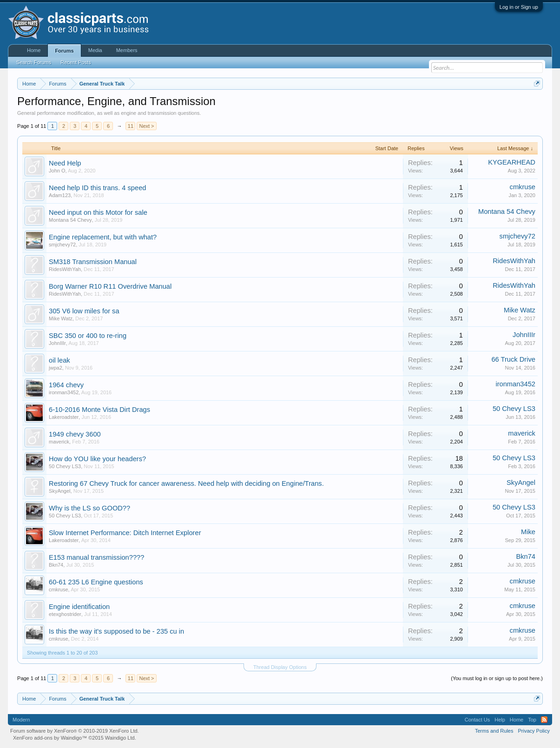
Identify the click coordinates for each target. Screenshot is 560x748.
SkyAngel (59, 491)
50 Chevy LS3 (514, 409)
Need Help (65, 163)
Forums (64, 51)
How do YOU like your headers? (97, 459)
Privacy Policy (534, 731)
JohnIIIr (57, 343)
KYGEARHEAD (512, 162)
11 (131, 126)
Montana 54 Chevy (70, 220)
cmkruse (523, 187)
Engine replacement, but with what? (103, 237)
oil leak (59, 360)
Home (34, 50)
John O (57, 171)
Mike (528, 532)
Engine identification (79, 607)
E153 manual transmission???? (96, 557)
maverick (59, 442)
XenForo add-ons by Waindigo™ (50, 738)
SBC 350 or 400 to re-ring (88, 336)
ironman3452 (64, 392)
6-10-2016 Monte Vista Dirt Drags (99, 410)
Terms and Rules (494, 731)
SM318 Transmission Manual (93, 262)
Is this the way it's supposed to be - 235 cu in (116, 631)
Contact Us (477, 720)
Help (500, 720)
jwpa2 (56, 368)
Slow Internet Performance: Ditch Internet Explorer (125, 533)
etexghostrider (65, 614)
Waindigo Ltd (120, 738)
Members (127, 50)
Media (95, 50)
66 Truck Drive (513, 359)
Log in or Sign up (519, 7)
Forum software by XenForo (75, 731)
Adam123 (60, 195)
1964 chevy (66, 385)
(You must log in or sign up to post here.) (497, 678)
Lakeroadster (64, 417)
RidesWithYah (65, 269)
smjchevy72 (62, 245)
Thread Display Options (280, 667)
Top (532, 720)
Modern (21, 720)
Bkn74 (56, 565)
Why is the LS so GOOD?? (89, 508)
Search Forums (34, 62)
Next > (146, 126)
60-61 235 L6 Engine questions (96, 582)
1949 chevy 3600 (75, 434)
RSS (544, 720)
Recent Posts (76, 62)
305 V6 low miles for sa (84, 311)
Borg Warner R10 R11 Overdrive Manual (110, 286)
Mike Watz (61, 318)
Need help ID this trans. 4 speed (97, 188)
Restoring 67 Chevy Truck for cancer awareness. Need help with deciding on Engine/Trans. (186, 483)
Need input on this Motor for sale (98, 212)
